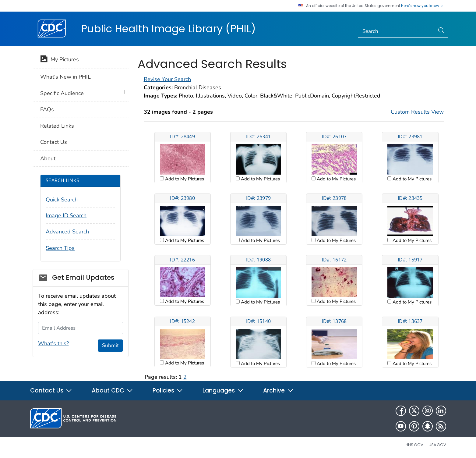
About (48, 158)
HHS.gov (414, 445)
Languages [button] (223, 391)
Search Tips (60, 248)
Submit (110, 345)
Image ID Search (66, 215)
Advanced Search (67, 232)
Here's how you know (422, 6)
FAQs (47, 109)
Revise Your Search (167, 79)
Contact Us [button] (51, 391)
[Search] (396, 31)
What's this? (53, 343)
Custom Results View (417, 112)
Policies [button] (168, 391)
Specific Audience (62, 93)
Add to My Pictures (184, 179)
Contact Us (54, 142)
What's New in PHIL (65, 77)
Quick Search (62, 200)
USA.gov (437, 445)
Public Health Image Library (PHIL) (168, 29)
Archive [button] (278, 391)
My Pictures (60, 60)
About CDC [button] (112, 391)
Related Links (57, 126)
